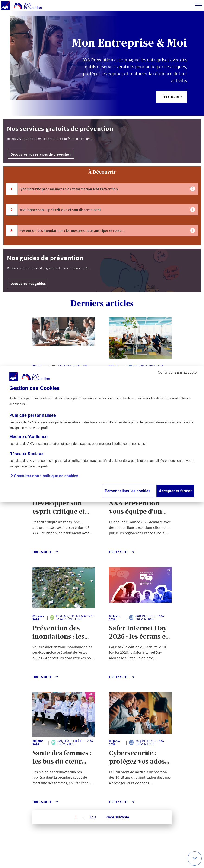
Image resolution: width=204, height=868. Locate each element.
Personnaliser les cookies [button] (128, 491)
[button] (172, 97)
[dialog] (102, 434)
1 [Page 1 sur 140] (76, 817)
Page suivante (117, 817)
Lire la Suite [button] (45, 552)
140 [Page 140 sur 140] (93, 817)
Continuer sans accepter (178, 372)
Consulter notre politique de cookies (46, 476)
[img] (198, 6)
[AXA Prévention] (21, 6)
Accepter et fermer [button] (175, 491)
